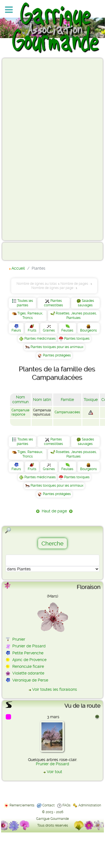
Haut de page (54, 511)
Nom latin (42, 400)
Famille (67, 400)
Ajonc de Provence (29, 660)
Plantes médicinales (40, 339)
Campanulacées (67, 412)
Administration (90, 805)
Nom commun (20, 400)
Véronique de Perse (30, 680)
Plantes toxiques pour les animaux (57, 347)
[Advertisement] (27, 149)
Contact (48, 805)
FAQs (66, 805)
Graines (49, 330)
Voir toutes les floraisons (55, 689)
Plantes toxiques (77, 339)
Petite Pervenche (28, 653)
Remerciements (22, 805)
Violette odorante (28, 673)
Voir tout (54, 772)
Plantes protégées (57, 355)
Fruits (32, 330)
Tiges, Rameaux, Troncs (30, 316)
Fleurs (16, 330)
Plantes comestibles (53, 303)
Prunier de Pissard (29, 646)
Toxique (91, 400)
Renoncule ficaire (28, 666)
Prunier (19, 639)
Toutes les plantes (25, 303)
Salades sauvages (86, 303)
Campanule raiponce (20, 412)
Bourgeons (88, 330)
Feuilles (67, 330)
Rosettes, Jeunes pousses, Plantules (76, 316)
